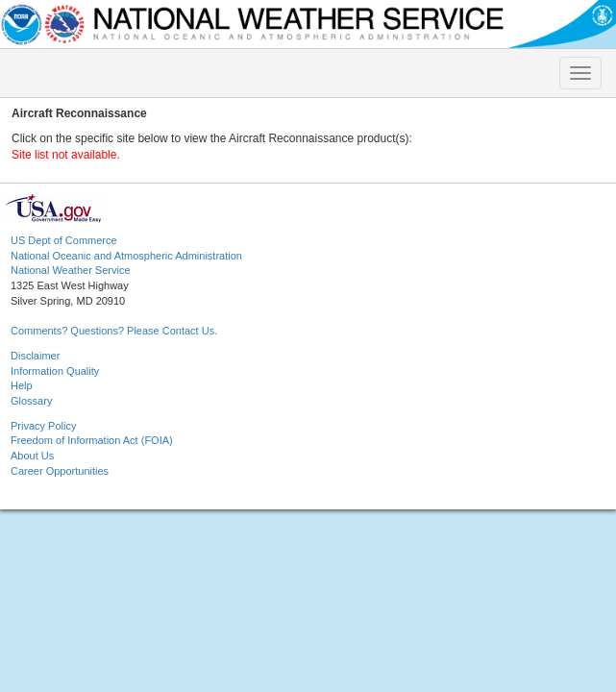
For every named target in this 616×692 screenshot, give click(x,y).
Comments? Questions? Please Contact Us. (114, 331)
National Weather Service (71, 270)
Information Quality (55, 371)
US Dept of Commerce (64, 240)
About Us (32, 456)
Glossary (31, 401)
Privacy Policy (43, 426)
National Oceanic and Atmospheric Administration (126, 256)
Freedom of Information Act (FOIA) (92, 440)
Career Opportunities (60, 471)
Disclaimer (35, 356)
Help (22, 385)
